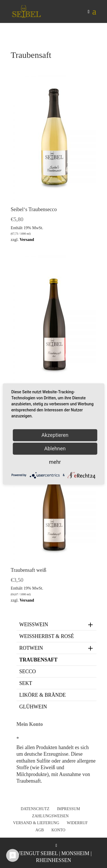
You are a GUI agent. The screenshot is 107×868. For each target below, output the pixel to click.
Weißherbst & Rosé (47, 636)
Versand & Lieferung (36, 823)
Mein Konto (30, 724)
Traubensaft (39, 660)
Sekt (26, 683)
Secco (28, 671)
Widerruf (77, 823)
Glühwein (33, 707)
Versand (27, 239)
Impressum (68, 809)
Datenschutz (35, 809)
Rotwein (57, 648)
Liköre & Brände (43, 695)
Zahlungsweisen (50, 816)
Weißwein (57, 625)
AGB (40, 830)
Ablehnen (55, 448)
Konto (58, 830)
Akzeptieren (55, 435)
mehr (55, 462)
